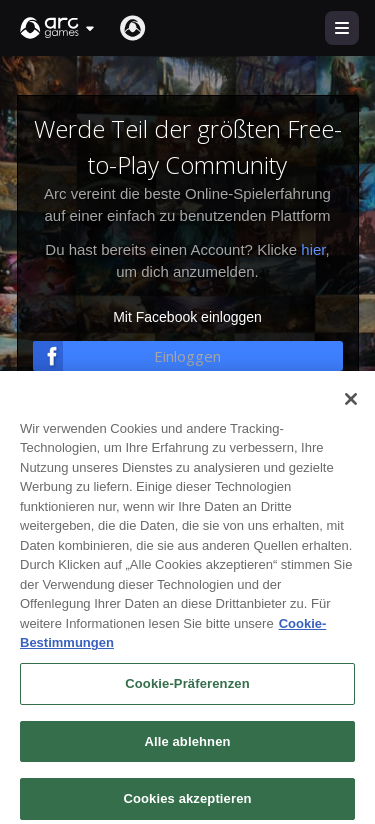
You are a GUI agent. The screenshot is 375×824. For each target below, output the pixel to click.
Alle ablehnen (187, 757)
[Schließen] (351, 415)
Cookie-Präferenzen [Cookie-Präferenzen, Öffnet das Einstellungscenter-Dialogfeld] (187, 699)
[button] (58, 28)
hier (313, 249)
